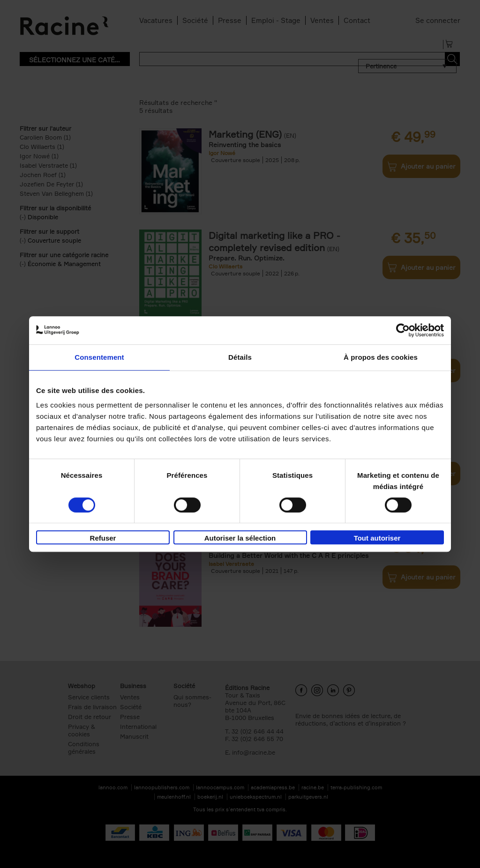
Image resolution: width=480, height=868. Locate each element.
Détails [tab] (240, 357)
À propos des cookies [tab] (381, 357)
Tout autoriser (377, 538)
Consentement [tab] (99, 357)
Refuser (103, 538)
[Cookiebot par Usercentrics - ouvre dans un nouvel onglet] (403, 330)
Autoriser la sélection (240, 538)
